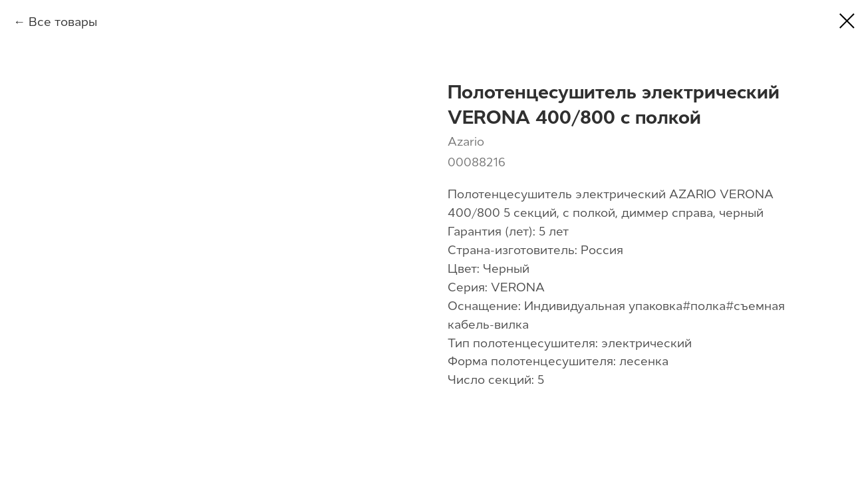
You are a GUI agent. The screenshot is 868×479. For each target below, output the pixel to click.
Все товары (63, 22)
